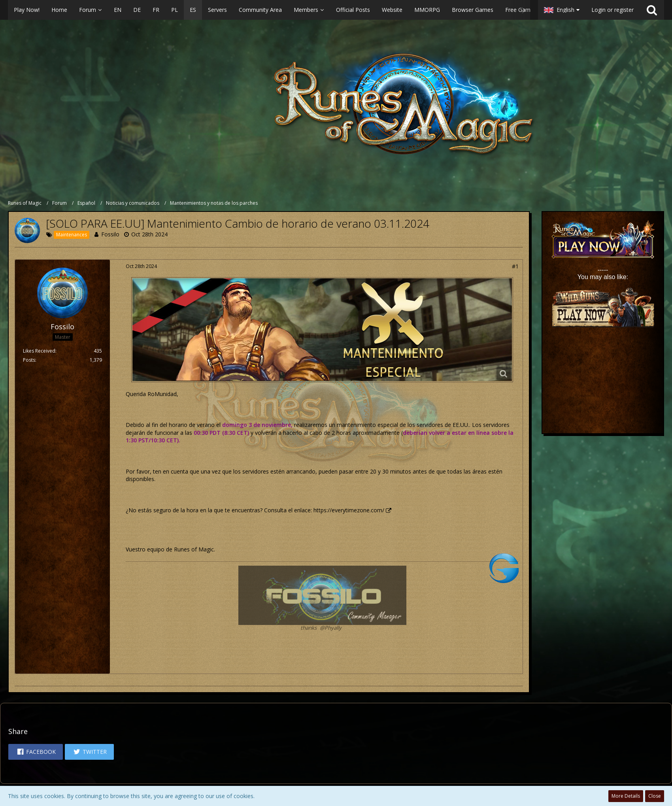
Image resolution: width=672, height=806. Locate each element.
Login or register (613, 10)
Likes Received (39, 351)
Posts (29, 360)
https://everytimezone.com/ (349, 510)
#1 (515, 266)
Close (655, 796)
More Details (626, 796)
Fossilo (110, 234)
